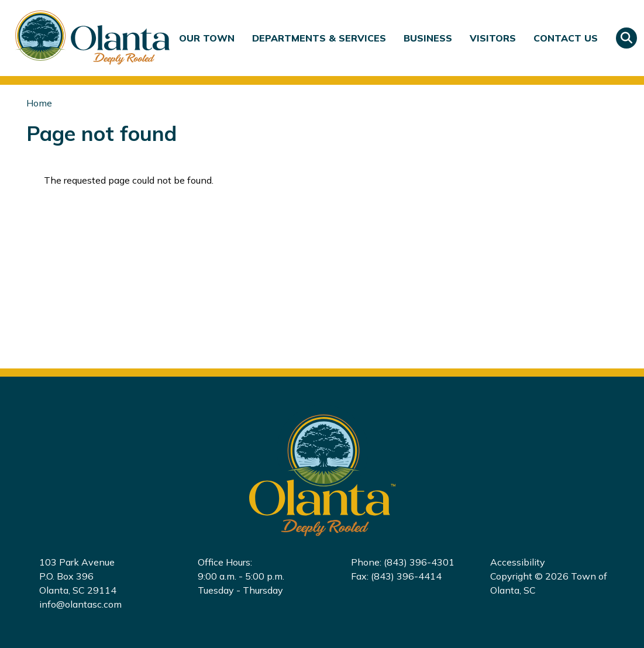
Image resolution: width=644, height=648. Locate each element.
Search (626, 38)
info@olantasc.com (80, 604)
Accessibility (518, 562)
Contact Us (566, 38)
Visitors (493, 38)
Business (428, 38)
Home (39, 103)
